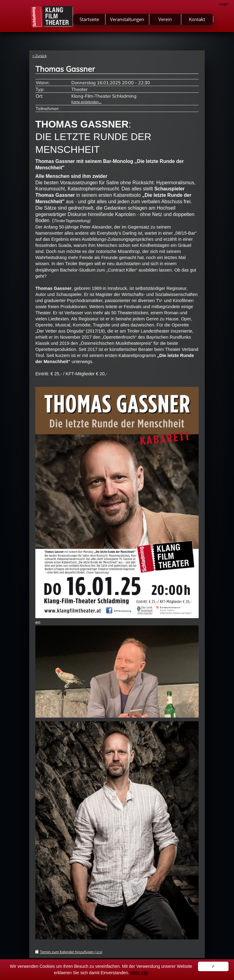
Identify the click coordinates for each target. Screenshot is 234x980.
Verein (165, 19)
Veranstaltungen (127, 19)
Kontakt (197, 19)
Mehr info (139, 973)
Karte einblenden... (86, 102)
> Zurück (39, 56)
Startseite (89, 19)
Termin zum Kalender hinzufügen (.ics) (71, 952)
